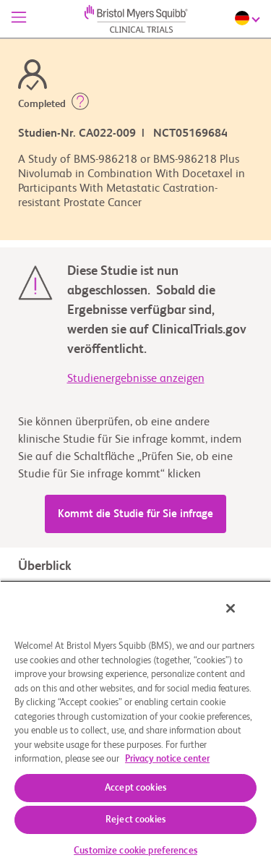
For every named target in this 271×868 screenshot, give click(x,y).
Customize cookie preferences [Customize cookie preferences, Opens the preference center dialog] (135, 851)
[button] (80, 104)
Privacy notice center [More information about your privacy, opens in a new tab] (167, 759)
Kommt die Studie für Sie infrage (135, 514)
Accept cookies (135, 788)
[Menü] (19, 19)
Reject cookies (135, 820)
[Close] (231, 608)
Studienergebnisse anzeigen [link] (136, 379)
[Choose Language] (249, 18)
